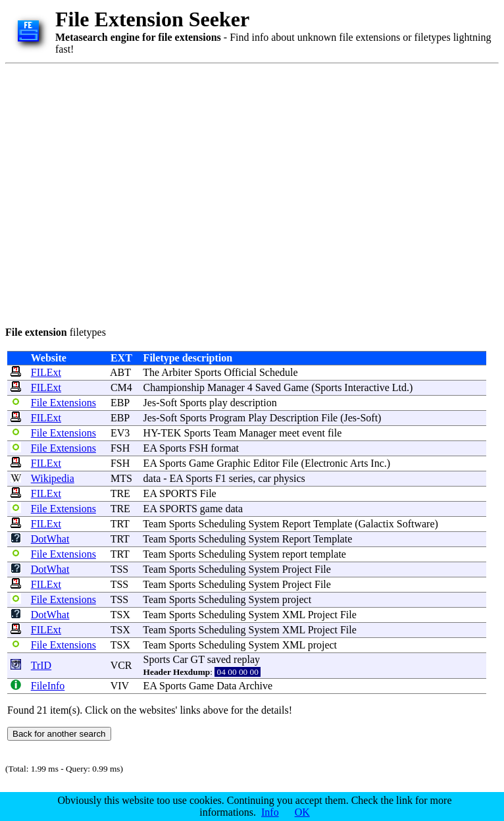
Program (227, 418)
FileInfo (48, 686)
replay (247, 659)
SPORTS (178, 493)
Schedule (279, 372)
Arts (359, 463)
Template (333, 524)
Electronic (326, 463)
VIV (120, 686)
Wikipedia (53, 478)
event (314, 433)
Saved (268, 387)
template (328, 554)
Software (416, 524)
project (297, 599)
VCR (121, 665)
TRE (120, 493)
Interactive (366, 387)
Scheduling (222, 524)
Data (226, 686)
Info (270, 812)
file (335, 433)
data (152, 478)
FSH (120, 448)
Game (296, 387)
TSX (120, 615)
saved (219, 659)
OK (302, 812)
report (295, 554)
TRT (120, 524)
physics (290, 478)
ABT (120, 372)
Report (297, 524)
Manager (226, 387)
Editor (266, 463)
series (241, 478)
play (218, 403)
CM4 (121, 387)
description (254, 403)
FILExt (46, 372)
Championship (174, 387)
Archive (256, 686)
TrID (41, 665)
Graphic (234, 463)
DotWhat (50, 539)
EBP (120, 403)
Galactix (376, 524)
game (212, 509)
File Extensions (63, 403)
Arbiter (176, 372)
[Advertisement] (123, 193)
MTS (121, 478)
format (225, 448)
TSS (120, 569)
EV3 (120, 433)
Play (257, 418)
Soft (169, 403)
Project (297, 569)
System (264, 524)
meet (289, 433)
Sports (208, 372)
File (329, 418)
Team (225, 433)
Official (240, 372)
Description (294, 418)
